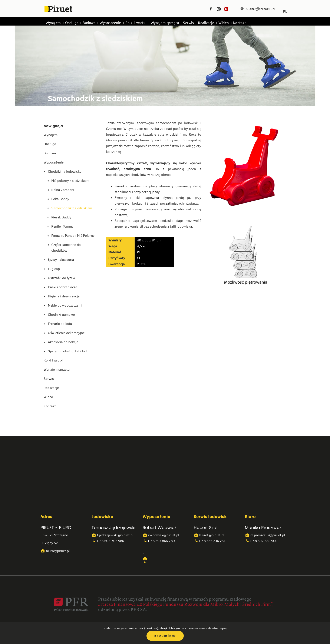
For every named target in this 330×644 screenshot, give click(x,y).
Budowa (89, 23)
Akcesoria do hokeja (63, 342)
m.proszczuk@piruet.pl (265, 535)
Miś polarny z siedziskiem (70, 181)
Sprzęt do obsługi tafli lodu (68, 351)
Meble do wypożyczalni (65, 305)
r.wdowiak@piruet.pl (161, 535)
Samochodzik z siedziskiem (72, 208)
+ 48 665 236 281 (210, 541)
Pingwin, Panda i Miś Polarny (73, 236)
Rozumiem (165, 636)
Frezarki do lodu (60, 324)
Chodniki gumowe (61, 315)
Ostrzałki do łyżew (62, 278)
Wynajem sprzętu (165, 23)
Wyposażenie (110, 23)
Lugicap (54, 269)
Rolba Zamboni (63, 190)
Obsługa (72, 23)
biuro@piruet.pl (55, 551)
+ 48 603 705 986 (108, 541)
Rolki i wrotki (136, 23)
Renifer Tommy (62, 226)
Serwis (188, 23)
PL (285, 10)
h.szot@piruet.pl (209, 535)
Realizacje (206, 23)
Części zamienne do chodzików (66, 248)
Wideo (224, 23)
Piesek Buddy (61, 217)
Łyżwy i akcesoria (61, 260)
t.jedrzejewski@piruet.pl (112, 535)
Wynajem (53, 23)
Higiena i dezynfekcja (64, 296)
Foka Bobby (60, 199)
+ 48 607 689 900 (261, 541)
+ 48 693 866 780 (159, 541)
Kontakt (240, 23)
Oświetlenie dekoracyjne (66, 333)
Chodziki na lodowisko (65, 171)
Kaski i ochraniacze (62, 287)
